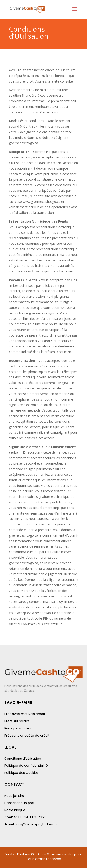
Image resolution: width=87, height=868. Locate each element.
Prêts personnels (18, 728)
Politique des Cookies (21, 773)
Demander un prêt (19, 803)
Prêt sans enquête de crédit (27, 736)
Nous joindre (14, 796)
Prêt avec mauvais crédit (25, 714)
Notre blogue (15, 810)
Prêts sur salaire (17, 721)
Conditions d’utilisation (23, 759)
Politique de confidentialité (26, 766)
